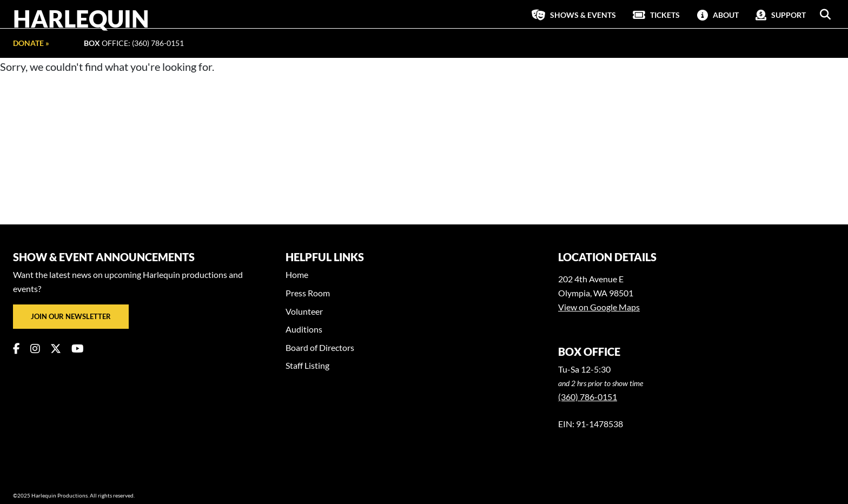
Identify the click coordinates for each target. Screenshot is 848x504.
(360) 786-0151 (588, 397)
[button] (825, 15)
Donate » (31, 43)
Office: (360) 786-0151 (134, 43)
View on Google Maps (599, 307)
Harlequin (81, 18)
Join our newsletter (71, 316)
